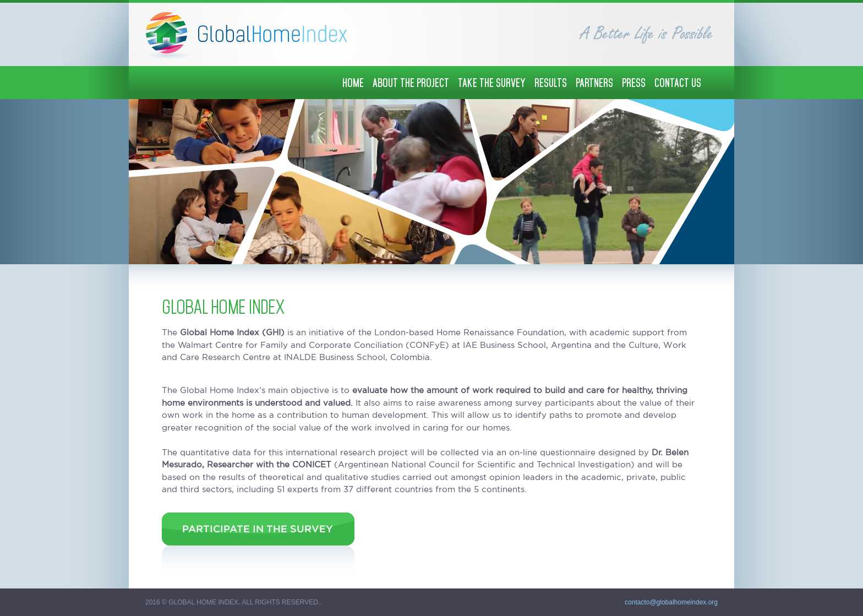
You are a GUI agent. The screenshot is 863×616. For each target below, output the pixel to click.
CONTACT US (678, 83)
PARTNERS (594, 83)
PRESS (634, 83)
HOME (353, 83)
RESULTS (551, 83)
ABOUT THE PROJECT (411, 83)
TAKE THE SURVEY (492, 83)
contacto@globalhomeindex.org (671, 602)
